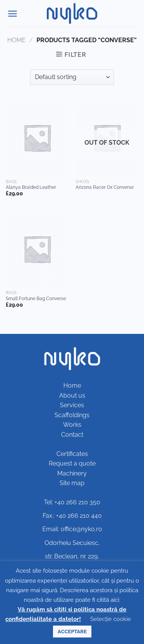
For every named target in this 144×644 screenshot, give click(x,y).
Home (17, 40)
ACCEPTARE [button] (72, 632)
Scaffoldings (72, 415)
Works (72, 425)
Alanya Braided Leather (31, 187)
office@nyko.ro (81, 529)
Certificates (72, 454)
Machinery (72, 473)
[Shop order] (72, 77)
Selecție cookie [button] (111, 619)
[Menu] (12, 14)
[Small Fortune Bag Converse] (37, 249)
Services (72, 405)
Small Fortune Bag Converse (36, 299)
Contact (72, 435)
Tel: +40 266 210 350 (72, 502)
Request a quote (72, 463)
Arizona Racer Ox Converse (105, 187)
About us (72, 395)
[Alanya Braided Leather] (37, 138)
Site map (72, 483)
